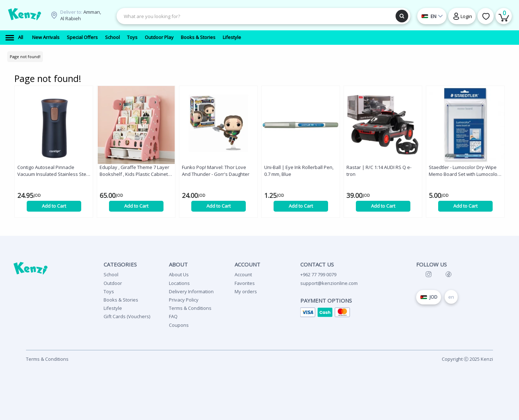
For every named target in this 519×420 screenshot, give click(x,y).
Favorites (245, 283)
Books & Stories (121, 300)
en (451, 297)
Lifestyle (113, 308)
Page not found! (25, 57)
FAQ (173, 316)
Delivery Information (191, 291)
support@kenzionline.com (329, 283)
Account (243, 274)
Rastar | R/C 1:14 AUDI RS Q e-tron (379, 171)
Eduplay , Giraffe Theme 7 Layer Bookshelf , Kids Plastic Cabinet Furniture (134, 171)
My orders (246, 291)
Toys (109, 291)
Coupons (179, 325)
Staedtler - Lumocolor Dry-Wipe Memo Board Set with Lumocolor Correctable (464, 171)
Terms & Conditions (190, 308)
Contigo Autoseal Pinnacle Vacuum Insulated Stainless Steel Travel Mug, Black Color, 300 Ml (54, 171)
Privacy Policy (184, 300)
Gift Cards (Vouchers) (127, 316)
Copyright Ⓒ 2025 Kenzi (467, 359)
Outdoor (113, 283)
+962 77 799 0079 (318, 274)
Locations (179, 283)
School (111, 274)
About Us (179, 274)
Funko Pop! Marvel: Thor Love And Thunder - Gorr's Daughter (216, 171)
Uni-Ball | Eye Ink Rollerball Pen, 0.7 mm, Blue (299, 171)
